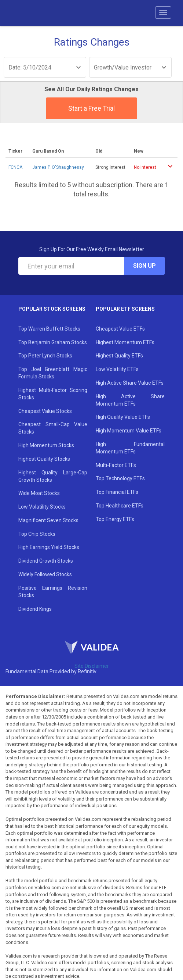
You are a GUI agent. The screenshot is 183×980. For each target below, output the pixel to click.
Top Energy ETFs (115, 519)
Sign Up (144, 266)
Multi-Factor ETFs (116, 465)
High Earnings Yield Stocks (49, 547)
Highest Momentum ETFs (125, 342)
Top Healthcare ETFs (120, 506)
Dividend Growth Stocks (46, 561)
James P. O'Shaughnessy (58, 167)
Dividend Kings (35, 609)
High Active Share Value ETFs (130, 383)
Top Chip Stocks (37, 534)
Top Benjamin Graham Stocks (53, 342)
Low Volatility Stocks (42, 507)
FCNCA (15, 167)
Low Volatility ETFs (117, 369)
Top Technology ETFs (120, 478)
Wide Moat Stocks (39, 493)
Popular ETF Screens (125, 309)
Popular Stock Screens (52, 309)
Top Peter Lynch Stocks (45, 356)
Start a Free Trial (91, 108)
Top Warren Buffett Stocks (49, 329)
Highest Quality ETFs (119, 356)
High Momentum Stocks (46, 445)
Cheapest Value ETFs (120, 329)
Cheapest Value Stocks (45, 411)
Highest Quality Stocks (44, 459)
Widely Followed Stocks (45, 574)
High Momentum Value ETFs (129, 431)
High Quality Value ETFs (123, 417)
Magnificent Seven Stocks (48, 520)
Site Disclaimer (92, 666)
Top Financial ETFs (117, 492)
